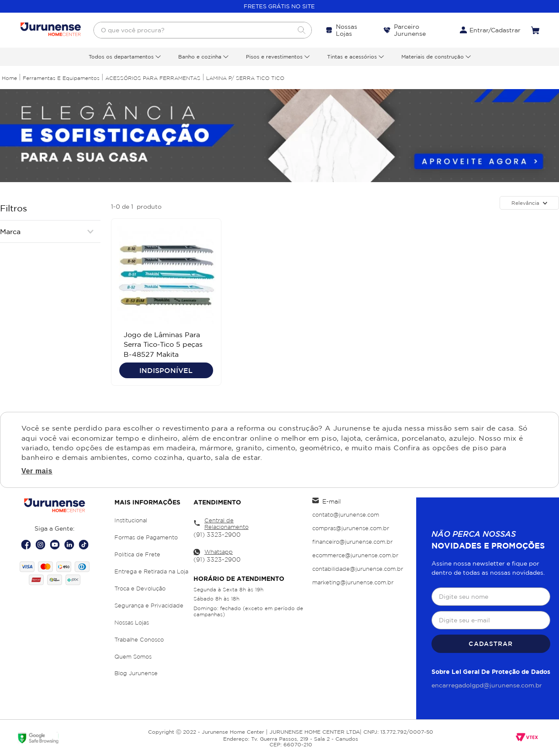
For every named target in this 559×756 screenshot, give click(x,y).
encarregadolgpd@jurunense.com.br (487, 685)
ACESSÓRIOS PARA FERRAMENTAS (153, 78)
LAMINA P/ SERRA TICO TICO (245, 78)
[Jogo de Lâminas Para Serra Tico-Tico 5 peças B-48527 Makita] (166, 302)
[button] (50, 231)
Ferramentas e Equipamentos (61, 78)
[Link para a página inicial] (9, 78)
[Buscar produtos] (301, 30)
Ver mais (37, 472)
